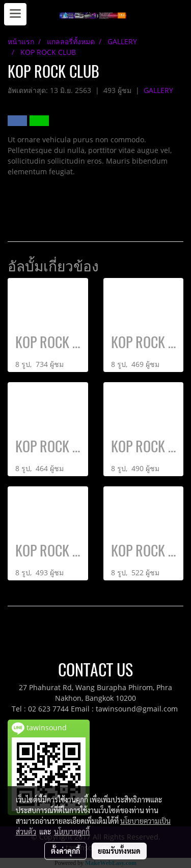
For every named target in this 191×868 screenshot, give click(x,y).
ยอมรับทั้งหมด (119, 851)
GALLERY (158, 90)
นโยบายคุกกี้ (72, 831)
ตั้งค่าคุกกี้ (65, 851)
